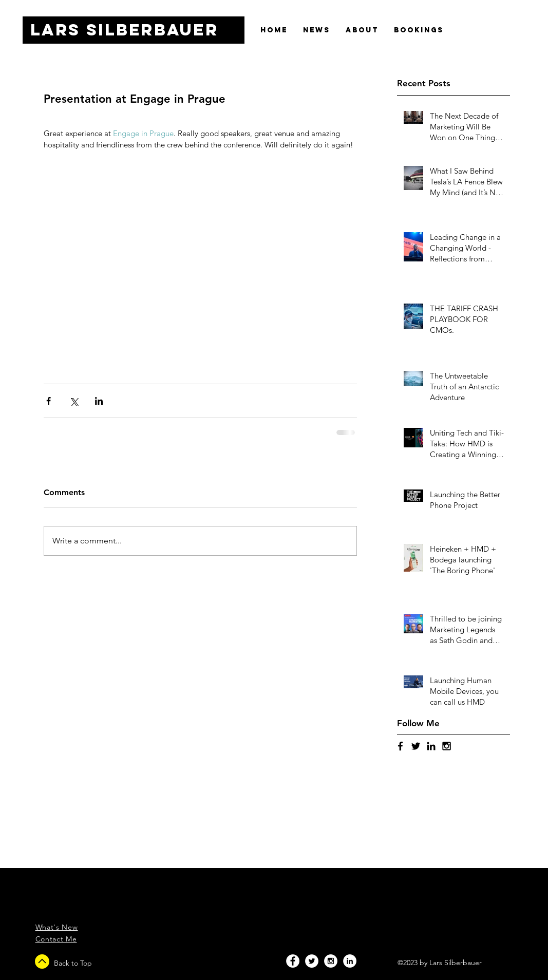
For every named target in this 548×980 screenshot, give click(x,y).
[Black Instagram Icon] (447, 746)
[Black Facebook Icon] (400, 746)
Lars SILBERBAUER (124, 30)
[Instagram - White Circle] (331, 961)
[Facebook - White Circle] (293, 961)
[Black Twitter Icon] (416, 746)
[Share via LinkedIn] (99, 401)
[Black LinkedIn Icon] (431, 746)
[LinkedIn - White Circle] (350, 961)
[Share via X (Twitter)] (74, 401)
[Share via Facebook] (49, 401)
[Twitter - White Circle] (312, 961)
